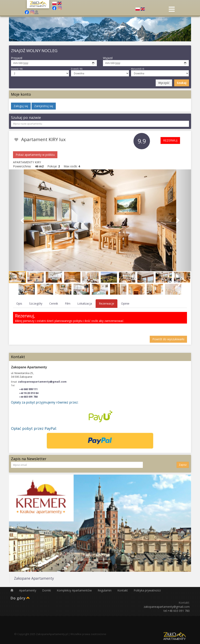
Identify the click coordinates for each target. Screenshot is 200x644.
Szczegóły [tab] (36, 303)
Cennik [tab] (54, 303)
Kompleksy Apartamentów (75, 590)
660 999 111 (28, 389)
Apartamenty (28, 590)
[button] (23, 220)
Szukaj (182, 83)
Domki (47, 590)
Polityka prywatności (147, 590)
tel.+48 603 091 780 (177, 611)
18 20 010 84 (29, 393)
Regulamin (105, 590)
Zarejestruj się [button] (44, 106)
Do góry (20, 598)
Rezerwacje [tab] (107, 303)
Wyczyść (164, 83)
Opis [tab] (19, 303)
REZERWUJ (170, 140)
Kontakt (123, 590)
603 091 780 (28, 397)
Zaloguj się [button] (21, 106)
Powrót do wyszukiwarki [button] (168, 339)
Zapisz (183, 465)
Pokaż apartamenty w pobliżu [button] (35, 155)
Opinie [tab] (125, 303)
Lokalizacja (85, 303)
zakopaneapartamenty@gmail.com (42, 382)
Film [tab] (68, 303)
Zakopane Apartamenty (34, 578)
